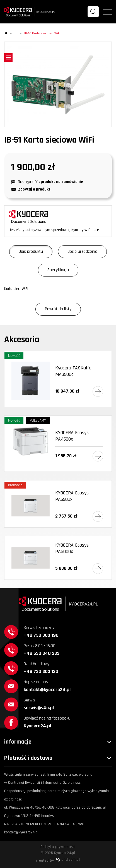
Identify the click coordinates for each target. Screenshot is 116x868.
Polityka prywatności (58, 847)
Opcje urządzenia (82, 252)
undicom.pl (68, 860)
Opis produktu (31, 252)
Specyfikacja (58, 270)
